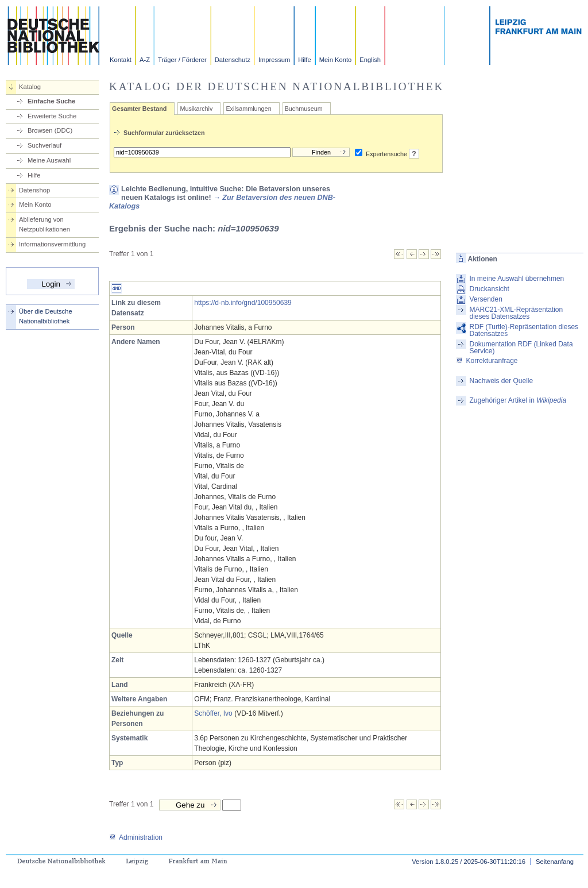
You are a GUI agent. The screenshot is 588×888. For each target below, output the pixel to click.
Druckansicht (489, 289)
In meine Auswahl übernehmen (517, 279)
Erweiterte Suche (52, 116)
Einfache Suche (51, 101)
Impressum (274, 60)
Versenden (486, 299)
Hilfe (304, 60)
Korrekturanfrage (487, 361)
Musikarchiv (196, 109)
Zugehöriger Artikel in (518, 400)
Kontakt (121, 60)
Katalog (30, 87)
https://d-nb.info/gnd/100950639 (243, 303)
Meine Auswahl (49, 160)
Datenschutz (233, 60)
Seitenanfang (555, 862)
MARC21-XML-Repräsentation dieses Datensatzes (516, 313)
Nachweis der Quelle (501, 381)
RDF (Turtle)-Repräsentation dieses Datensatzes (524, 330)
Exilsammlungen (248, 109)
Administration (136, 837)
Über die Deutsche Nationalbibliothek (46, 316)
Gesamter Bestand (139, 109)
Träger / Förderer (182, 60)
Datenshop (34, 190)
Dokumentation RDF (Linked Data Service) (521, 348)
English (370, 60)
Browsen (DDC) (50, 130)
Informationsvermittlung (52, 244)
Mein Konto (336, 60)
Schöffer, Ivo (213, 713)
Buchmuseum (304, 109)
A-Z (145, 60)
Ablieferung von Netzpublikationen (45, 224)
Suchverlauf (45, 145)
